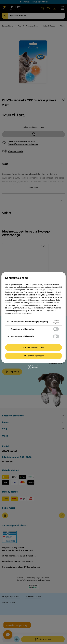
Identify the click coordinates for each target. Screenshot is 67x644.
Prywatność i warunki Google (23, 300)
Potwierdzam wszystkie (33, 347)
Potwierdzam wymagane (34, 356)
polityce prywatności (46, 295)
